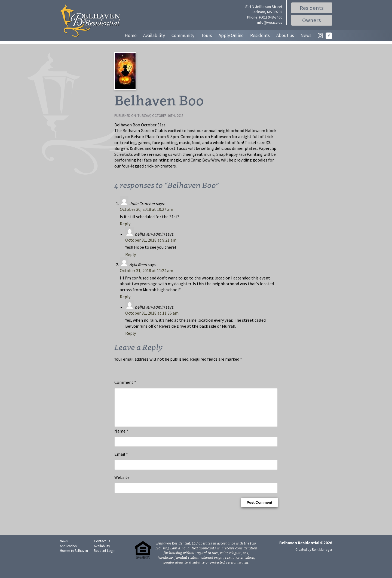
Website (122, 484)
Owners (312, 20)
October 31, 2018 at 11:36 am (152, 313)
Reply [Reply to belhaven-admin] (131, 254)
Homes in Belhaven (74, 557)
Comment (125, 382)
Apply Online (231, 35)
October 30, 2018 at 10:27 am (146, 209)
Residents (312, 8)
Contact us (102, 547)
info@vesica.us (270, 22)
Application (68, 552)
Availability (154, 35)
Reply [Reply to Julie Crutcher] (125, 224)
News (306, 35)
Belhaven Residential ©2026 (306, 549)
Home (131, 35)
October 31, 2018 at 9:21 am (151, 240)
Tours (206, 35)
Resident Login (105, 557)
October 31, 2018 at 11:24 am (146, 270)
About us (285, 35)
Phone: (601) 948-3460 (265, 17)
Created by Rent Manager (314, 556)
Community (183, 35)
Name (121, 437)
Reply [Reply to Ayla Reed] (125, 297)
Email (121, 461)
